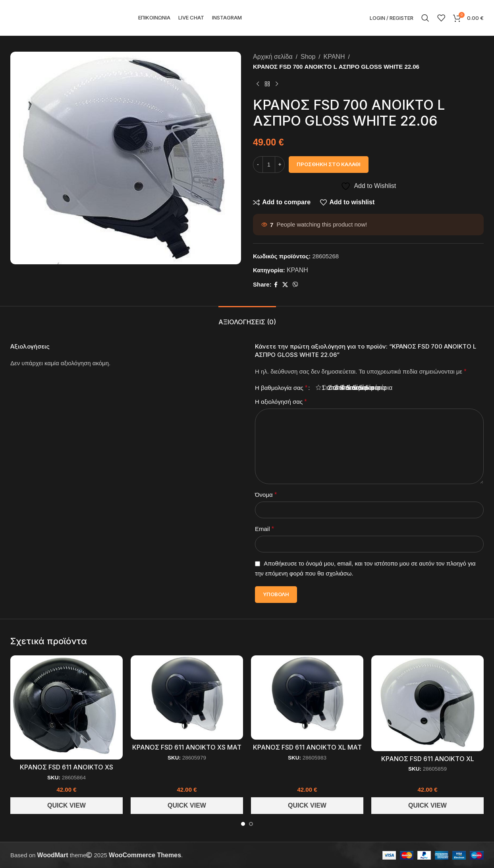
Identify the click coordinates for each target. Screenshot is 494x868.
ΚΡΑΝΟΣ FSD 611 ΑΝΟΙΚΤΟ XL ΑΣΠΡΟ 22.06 (428, 763)
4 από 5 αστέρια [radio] (341, 388)
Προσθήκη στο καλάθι (329, 164)
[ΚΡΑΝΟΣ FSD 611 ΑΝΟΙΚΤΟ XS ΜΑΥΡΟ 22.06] (67, 707)
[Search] (425, 18)
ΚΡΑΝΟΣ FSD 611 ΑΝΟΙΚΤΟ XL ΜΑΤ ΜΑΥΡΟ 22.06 (307, 751)
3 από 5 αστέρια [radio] (334, 388)
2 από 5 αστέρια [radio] (328, 388)
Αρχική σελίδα (273, 57)
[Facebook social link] (276, 285)
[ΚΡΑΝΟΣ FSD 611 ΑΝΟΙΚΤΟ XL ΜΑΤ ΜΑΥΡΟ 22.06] (307, 698)
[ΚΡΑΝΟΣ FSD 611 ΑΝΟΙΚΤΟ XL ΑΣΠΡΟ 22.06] (427, 703)
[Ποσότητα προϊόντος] (269, 165)
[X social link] (285, 285)
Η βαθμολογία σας (281, 388)
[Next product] (277, 84)
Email (264, 529)
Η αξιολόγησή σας (281, 402)
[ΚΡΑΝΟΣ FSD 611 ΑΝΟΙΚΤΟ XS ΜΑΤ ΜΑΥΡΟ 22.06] (187, 698)
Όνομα (266, 495)
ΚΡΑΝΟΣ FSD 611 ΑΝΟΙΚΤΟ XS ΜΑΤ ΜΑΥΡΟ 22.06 (187, 751)
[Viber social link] (295, 285)
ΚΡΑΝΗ (334, 57)
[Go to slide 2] (251, 824)
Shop (308, 57)
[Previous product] (258, 84)
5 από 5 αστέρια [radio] (347, 388)
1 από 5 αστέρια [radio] (322, 388)
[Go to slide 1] (243, 824)
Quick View (67, 805)
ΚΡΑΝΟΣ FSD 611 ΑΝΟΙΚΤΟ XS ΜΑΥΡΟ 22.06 (67, 771)
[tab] (247, 318)
